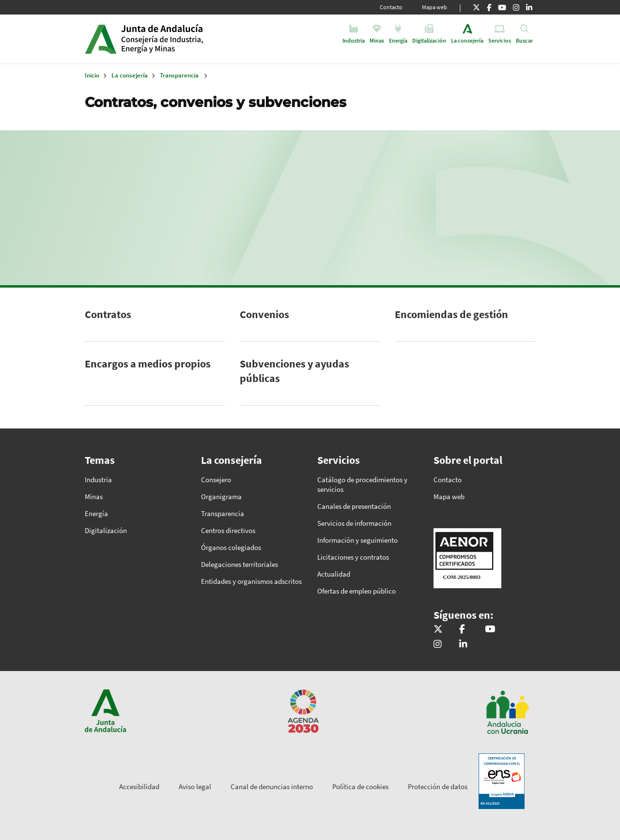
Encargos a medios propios (148, 364)
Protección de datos (438, 787)
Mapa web (434, 7)
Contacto (391, 7)
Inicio (195, 39)
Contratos (108, 314)
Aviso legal (195, 787)
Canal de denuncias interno (272, 787)
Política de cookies (360, 787)
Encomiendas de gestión (451, 314)
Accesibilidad (139, 787)
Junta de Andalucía (101, 39)
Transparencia (179, 75)
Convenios (264, 314)
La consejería (130, 75)
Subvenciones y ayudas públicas (294, 371)
